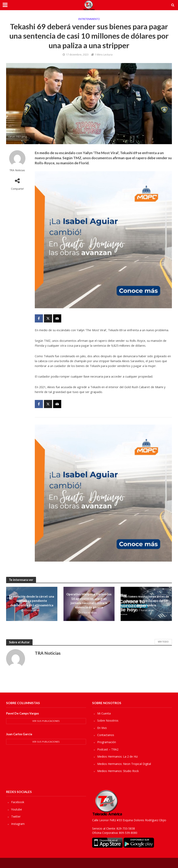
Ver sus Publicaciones (46, 721)
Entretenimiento (89, 19)
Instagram (18, 824)
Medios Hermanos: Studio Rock (118, 771)
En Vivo (102, 728)
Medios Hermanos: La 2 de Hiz (117, 756)
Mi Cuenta (104, 713)
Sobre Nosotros (108, 720)
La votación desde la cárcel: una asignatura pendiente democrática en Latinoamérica (32, 601)
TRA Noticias (17, 170)
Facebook (18, 802)
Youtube (17, 809)
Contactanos (106, 735)
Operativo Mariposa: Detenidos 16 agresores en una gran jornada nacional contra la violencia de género (89, 601)
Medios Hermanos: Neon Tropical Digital (124, 764)
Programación (107, 742)
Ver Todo (163, 642)
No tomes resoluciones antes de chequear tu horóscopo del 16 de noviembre (146, 601)
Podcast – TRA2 (108, 749)
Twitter (16, 816)
